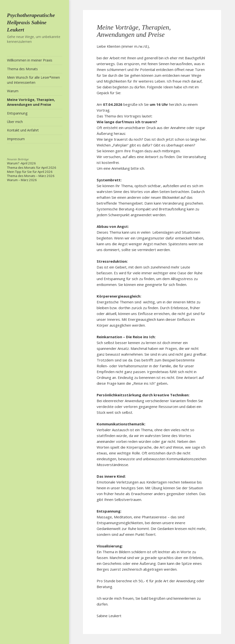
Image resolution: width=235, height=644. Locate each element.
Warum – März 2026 (22, 180)
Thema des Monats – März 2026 (31, 176)
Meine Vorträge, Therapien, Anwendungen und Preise (31, 102)
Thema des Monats (22, 69)
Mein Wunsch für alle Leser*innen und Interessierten (33, 80)
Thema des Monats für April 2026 (32, 168)
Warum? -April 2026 (21, 163)
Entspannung (17, 113)
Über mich (15, 122)
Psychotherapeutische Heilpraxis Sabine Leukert (31, 22)
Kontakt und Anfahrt (23, 130)
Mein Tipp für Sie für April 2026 (30, 172)
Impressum (16, 139)
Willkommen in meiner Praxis (30, 60)
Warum (13, 91)
